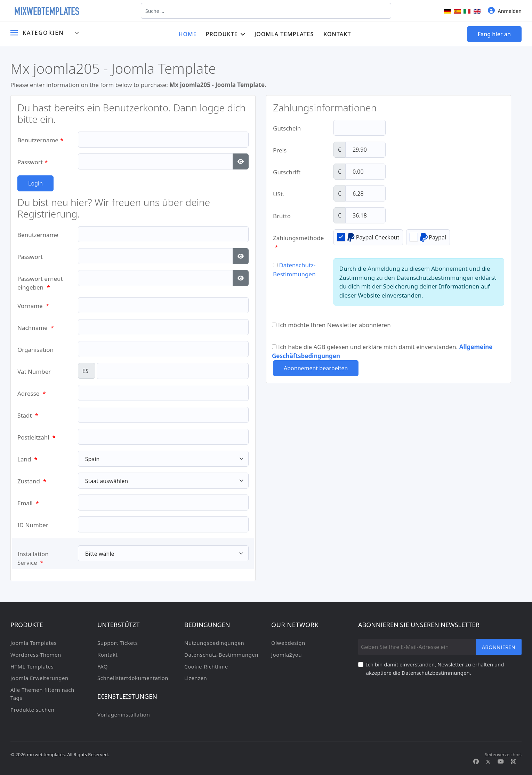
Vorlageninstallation (124, 714)
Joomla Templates (284, 34)
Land (27, 459)
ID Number (33, 525)
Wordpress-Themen (36, 655)
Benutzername (40, 140)
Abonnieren (499, 647)
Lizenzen (196, 678)
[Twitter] (488, 761)
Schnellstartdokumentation (133, 678)
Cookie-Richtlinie (206, 666)
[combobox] (266, 11)
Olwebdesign (288, 643)
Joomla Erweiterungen (39, 678)
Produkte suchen (32, 710)
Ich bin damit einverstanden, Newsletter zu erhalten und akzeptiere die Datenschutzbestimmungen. (435, 669)
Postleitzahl (37, 437)
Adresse (32, 393)
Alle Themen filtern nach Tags (42, 694)
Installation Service (33, 556)
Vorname (33, 306)
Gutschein (287, 128)
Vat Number (34, 371)
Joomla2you (287, 655)
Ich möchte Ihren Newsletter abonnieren (331, 325)
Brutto (282, 216)
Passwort (33, 162)
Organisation (35, 350)
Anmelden (505, 11)
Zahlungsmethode (298, 240)
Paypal (428, 237)
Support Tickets (118, 643)
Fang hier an (494, 34)
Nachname (36, 328)
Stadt (28, 415)
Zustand (32, 481)
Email (28, 503)
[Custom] (513, 761)
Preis (280, 150)
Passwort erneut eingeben (40, 281)
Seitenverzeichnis (503, 754)
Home (188, 34)
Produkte (222, 34)
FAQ (103, 666)
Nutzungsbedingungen (214, 643)
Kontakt (337, 34)
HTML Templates (32, 666)
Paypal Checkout (368, 237)
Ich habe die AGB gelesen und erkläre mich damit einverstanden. (382, 349)
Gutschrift (287, 172)
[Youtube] (501, 761)
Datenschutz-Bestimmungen (221, 655)
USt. (279, 194)
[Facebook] (476, 761)
